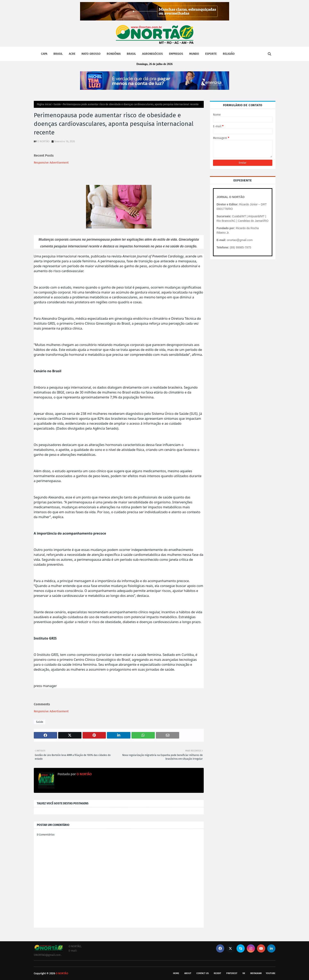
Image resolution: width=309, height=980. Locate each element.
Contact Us (203, 973)
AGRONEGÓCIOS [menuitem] (152, 54)
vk (244, 973)
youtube (271, 973)
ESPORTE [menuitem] (211, 54)
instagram (256, 973)
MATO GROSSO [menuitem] (91, 54)
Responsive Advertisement (51, 163)
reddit (217, 973)
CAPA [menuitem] (44, 54)
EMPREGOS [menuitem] (176, 54)
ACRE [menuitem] (72, 54)
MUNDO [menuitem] (194, 54)
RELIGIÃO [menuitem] (229, 54)
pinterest (232, 973)
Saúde (57, 104)
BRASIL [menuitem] (58, 54)
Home (176, 973)
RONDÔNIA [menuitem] (114, 54)
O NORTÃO (43, 141)
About (188, 973)
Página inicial (44, 104)
